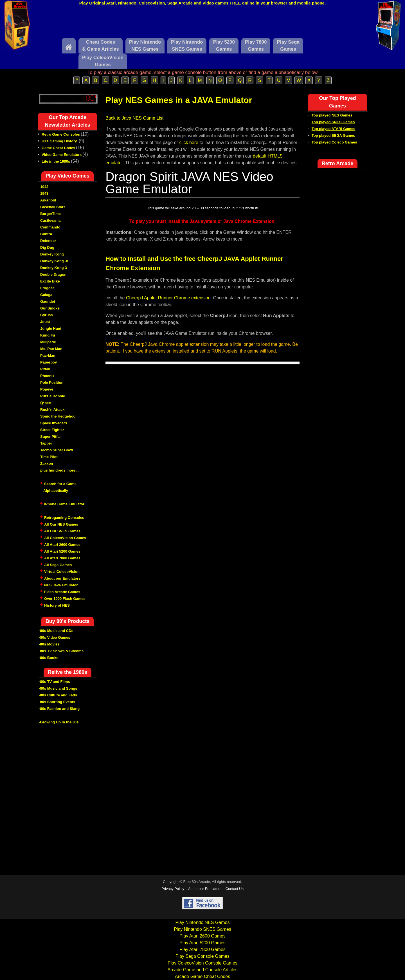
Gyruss (47, 315)
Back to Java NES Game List (134, 118)
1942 (44, 187)
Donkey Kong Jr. (55, 261)
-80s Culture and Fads (58, 695)
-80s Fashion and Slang (59, 709)
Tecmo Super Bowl (57, 450)
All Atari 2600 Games (62, 545)
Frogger (47, 288)
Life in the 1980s (56, 161)
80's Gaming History (60, 141)
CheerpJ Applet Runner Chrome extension (168, 298)
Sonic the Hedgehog (58, 416)
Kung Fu (48, 335)
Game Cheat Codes (58, 148)
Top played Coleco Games (334, 142)
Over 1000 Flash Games (65, 599)
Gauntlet (48, 301)
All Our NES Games (61, 524)
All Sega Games (58, 565)
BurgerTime (50, 214)
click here (189, 143)
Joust (45, 322)
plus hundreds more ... (60, 470)
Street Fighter (52, 430)
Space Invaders (54, 423)
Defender (48, 241)
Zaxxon (47, 464)
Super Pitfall (51, 437)
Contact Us (235, 889)
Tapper (46, 443)
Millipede (48, 342)
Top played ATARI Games (334, 129)
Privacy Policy (173, 889)
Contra (46, 234)
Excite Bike (50, 281)
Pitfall (45, 369)
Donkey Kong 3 (54, 268)
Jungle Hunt (51, 328)
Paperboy (49, 362)
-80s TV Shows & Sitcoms (61, 651)
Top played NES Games (332, 115)
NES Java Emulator (61, 585)
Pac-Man (48, 356)
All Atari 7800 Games (62, 558)
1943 (44, 193)
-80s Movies (49, 644)
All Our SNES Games (62, 531)
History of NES (57, 605)
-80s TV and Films (54, 682)
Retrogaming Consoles (64, 518)
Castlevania (50, 220)
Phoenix (47, 376)
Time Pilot (49, 457)
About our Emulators (62, 578)
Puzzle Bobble (53, 396)
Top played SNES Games (333, 122)
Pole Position (52, 383)
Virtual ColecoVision (62, 572)
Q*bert (46, 403)
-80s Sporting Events (57, 702)
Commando (50, 227)
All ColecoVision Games (65, 538)
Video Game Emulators (62, 155)
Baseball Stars (53, 207)
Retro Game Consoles (61, 134)
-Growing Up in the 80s (59, 722)
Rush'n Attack (52, 410)
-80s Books (49, 658)
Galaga (46, 295)
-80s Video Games (55, 637)
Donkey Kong (52, 254)
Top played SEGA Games (333, 135)
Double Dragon (53, 274)
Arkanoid (48, 200)
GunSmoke (50, 308)
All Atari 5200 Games (62, 551)
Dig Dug (47, 247)
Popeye (47, 389)
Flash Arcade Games (62, 592)
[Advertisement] (202, 23)
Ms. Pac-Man (51, 349)
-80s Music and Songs (58, 688)
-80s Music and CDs (56, 631)
